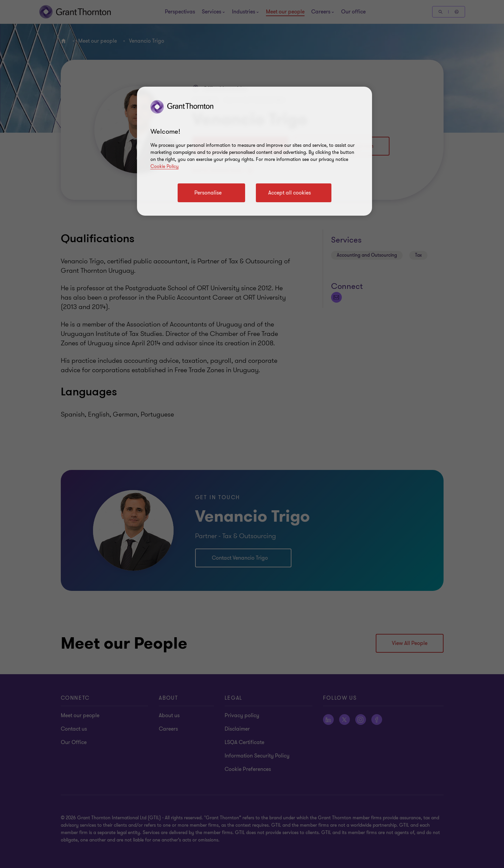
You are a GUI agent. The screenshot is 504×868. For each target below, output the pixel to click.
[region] (255, 151)
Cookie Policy (165, 166)
